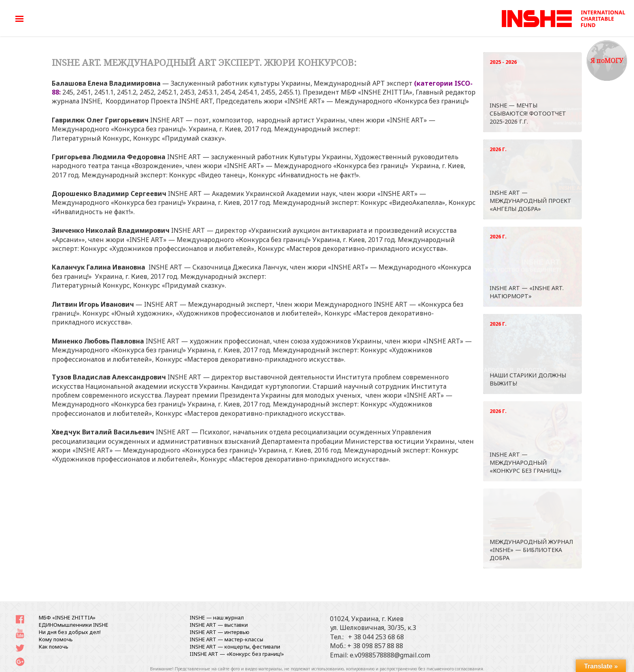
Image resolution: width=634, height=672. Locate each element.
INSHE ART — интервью (220, 632)
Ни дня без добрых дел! (70, 632)
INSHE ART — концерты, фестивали (235, 647)
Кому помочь (56, 639)
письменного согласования (455, 669)
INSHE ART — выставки (219, 625)
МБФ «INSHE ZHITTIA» (67, 617)
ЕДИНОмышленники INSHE (74, 625)
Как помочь (54, 647)
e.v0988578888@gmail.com (390, 655)
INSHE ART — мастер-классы (226, 639)
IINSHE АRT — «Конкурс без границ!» (237, 654)
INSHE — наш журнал (217, 617)
